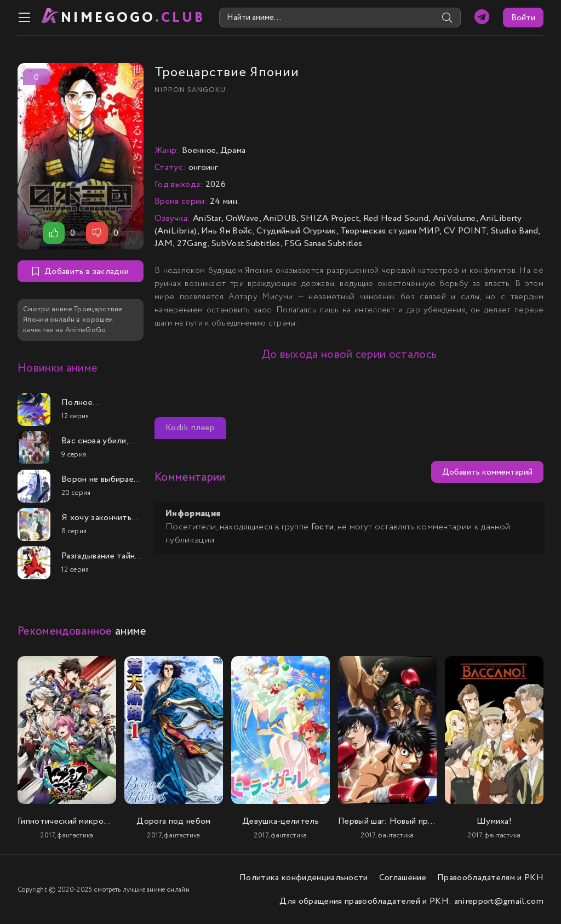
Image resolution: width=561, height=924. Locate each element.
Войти (523, 18)
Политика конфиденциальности (304, 878)
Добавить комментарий (487, 472)
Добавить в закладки (81, 272)
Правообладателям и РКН (490, 878)
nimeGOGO (133, 18)
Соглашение (403, 878)
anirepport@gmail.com (499, 901)
